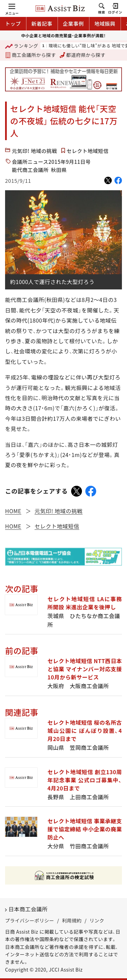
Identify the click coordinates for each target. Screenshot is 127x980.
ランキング (22, 46)
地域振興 (105, 24)
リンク (97, 920)
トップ (13, 24)
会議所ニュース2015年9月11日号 (51, 162)
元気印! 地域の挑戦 (35, 151)
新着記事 (42, 24)
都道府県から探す (83, 55)
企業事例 (73, 24)
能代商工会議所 (30, 170)
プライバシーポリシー (30, 920)
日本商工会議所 (28, 909)
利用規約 (72, 920)
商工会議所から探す (30, 55)
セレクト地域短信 (88, 151)
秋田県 (59, 170)
